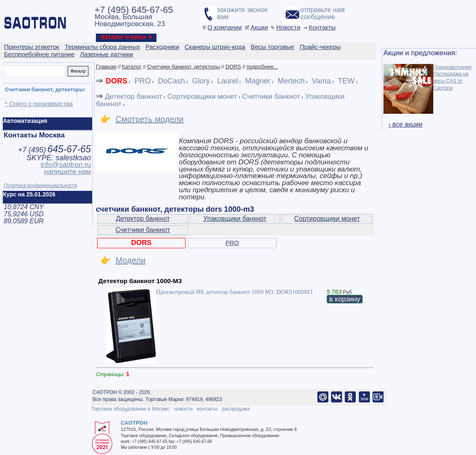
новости (183, 409)
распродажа (236, 409)
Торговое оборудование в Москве (130, 409)
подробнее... (262, 67)
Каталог (132, 67)
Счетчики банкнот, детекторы (183, 67)
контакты (207, 409)
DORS (233, 67)
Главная (106, 67)
